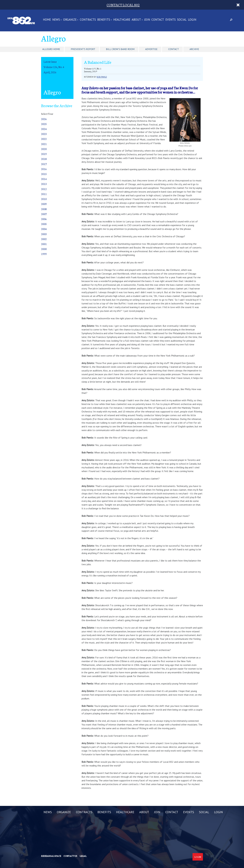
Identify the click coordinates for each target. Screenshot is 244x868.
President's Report (83, 49)
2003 (44, 234)
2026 (44, 119)
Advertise (151, 49)
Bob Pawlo (102, 77)
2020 (44, 149)
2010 (44, 199)
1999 (44, 254)
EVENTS (171, 20)
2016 (44, 169)
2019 (44, 154)
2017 (44, 164)
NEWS (56, 20)
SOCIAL (182, 20)
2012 (44, 189)
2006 (44, 219)
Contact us (70, 856)
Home (47, 20)
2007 (44, 214)
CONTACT (158, 20)
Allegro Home (51, 49)
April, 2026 (50, 72)
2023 (44, 134)
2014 (44, 179)
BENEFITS (104, 20)
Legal (83, 856)
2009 (44, 204)
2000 (44, 249)
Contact (174, 49)
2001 (44, 244)
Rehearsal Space (51, 856)
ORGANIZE (70, 20)
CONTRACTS (88, 20)
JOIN (147, 20)
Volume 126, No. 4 (54, 67)
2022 (44, 139)
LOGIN (192, 20)
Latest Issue (50, 62)
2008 (44, 209)
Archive (194, 49)
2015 (44, 174)
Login (198, 857)
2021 (44, 144)
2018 (44, 159)
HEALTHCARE (122, 20)
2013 (44, 184)
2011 (44, 194)
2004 (44, 229)
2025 (44, 124)
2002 (44, 239)
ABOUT (136, 20)
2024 (44, 129)
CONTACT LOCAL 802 (123, 5)
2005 (44, 224)
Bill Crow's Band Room (120, 49)
